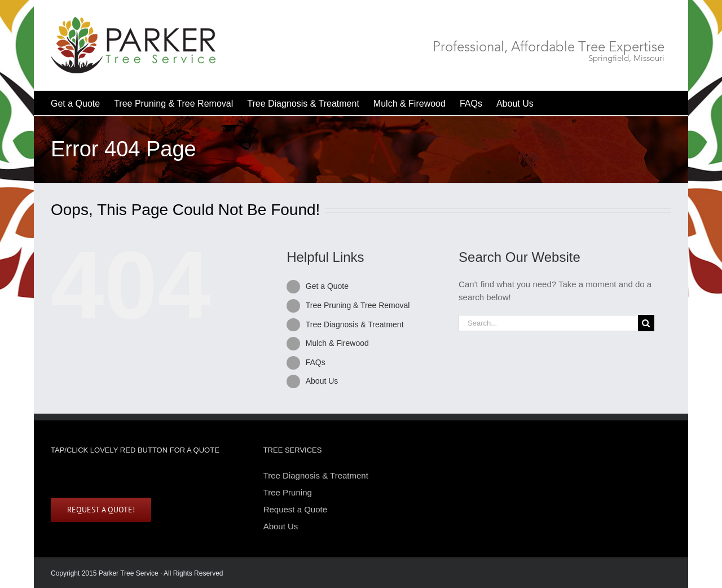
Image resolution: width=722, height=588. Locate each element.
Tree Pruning (288, 492)
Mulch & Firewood (337, 343)
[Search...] (548, 323)
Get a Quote (327, 286)
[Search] (646, 323)
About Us (322, 381)
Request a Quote (295, 509)
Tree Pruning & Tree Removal (358, 305)
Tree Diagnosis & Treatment (355, 324)
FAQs (316, 362)
